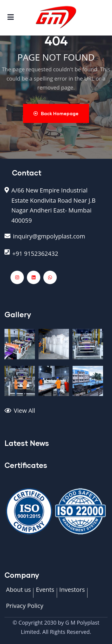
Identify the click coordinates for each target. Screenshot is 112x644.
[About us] (18, 593)
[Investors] (72, 593)
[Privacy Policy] (25, 609)
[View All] (56, 414)
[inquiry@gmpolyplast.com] (56, 239)
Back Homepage (56, 113)
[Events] (45, 593)
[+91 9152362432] (56, 257)
